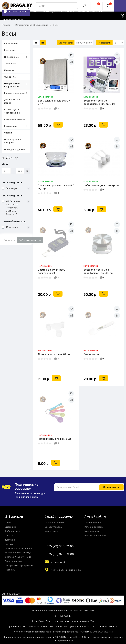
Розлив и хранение (16, 93)
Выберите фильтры (30, 240)
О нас (8, 523)
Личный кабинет (93, 523)
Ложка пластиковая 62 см (54, 354)
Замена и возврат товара (19, 548)
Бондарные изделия (16, 119)
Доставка (10, 540)
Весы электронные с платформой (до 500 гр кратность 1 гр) (98, 271)
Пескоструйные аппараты (13, 141)
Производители (13, 561)
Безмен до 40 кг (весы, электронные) (52, 271)
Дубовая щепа (13, 531)
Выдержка (10, 527)
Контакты (10, 544)
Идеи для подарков (16, 149)
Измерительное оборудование (32, 25)
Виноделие (16, 50)
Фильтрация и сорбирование (12, 111)
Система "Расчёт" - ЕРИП (19, 557)
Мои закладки (92, 531)
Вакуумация (16, 126)
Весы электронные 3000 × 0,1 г (54, 102)
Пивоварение (16, 57)
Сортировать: (66, 43)
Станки (8, 133)
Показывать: (104, 43)
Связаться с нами (54, 523)
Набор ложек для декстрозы (101, 185)
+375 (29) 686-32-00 (59, 546)
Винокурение (16, 44)
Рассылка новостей (95, 535)
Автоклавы (16, 63)
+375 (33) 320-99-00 (59, 554)
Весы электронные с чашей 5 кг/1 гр (56, 187)
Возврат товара (53, 527)
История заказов (94, 527)
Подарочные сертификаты (19, 565)
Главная (6, 25)
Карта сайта (51, 531)
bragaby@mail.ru (59, 562)
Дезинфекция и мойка (12, 101)
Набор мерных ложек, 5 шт (55, 439)
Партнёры (10, 570)
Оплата (9, 535)
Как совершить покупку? (18, 553)
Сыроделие (10, 77)
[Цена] (6, 171)
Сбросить (9, 240)
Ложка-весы (91, 354)
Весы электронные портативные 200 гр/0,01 (99, 102)
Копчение (9, 70)
